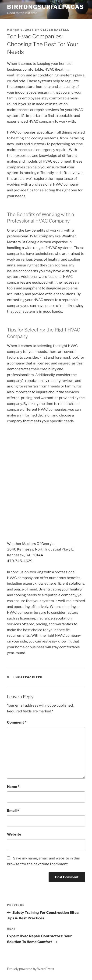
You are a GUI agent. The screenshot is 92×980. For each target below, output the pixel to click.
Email (13, 811)
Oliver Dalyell (55, 30)
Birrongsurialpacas (46, 7)
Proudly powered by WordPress (30, 969)
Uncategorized (28, 677)
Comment (17, 722)
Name (13, 787)
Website (14, 834)
